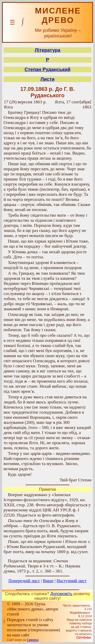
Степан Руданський (48, 69)
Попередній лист (24, 581)
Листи (48, 79)
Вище (48, 581)
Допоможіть (61, 594)
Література (48, 50)
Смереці (33, 640)
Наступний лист (72, 581)
